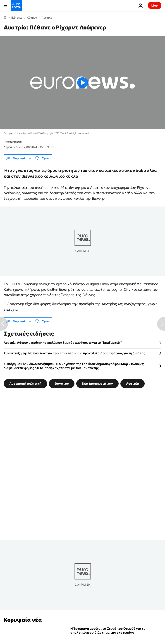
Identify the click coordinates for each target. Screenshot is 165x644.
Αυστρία (47, 18)
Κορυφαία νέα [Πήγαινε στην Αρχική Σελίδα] (23, 620)
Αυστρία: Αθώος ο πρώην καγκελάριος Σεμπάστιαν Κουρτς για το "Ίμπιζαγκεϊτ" (63, 342)
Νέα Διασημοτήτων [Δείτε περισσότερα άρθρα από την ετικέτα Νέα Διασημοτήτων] (97, 383)
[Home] (5, 17)
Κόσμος (32, 18)
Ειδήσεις (17, 18)
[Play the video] (82, 83)
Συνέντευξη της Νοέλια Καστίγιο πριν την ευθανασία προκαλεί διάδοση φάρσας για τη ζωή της (74, 353)
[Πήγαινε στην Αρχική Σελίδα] (16, 5)
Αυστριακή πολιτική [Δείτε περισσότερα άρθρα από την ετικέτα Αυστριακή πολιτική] (25, 383)
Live (155, 5)
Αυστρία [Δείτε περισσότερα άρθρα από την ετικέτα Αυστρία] (133, 383)
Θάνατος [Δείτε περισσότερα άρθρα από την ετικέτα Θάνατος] (62, 383)
